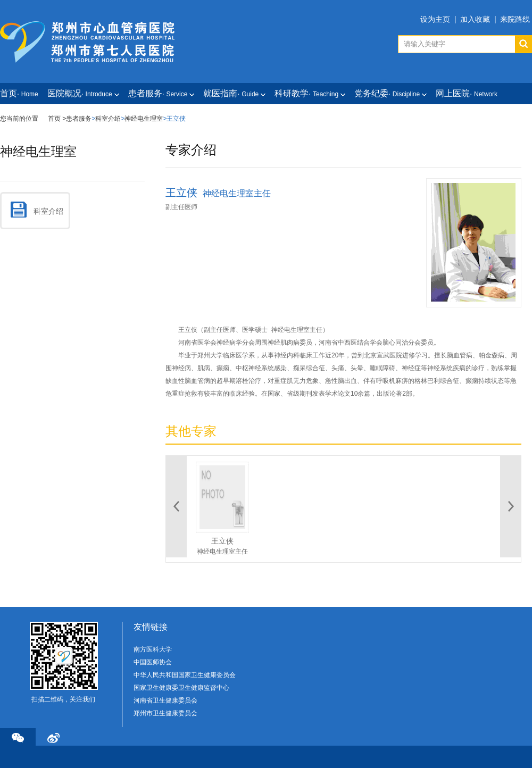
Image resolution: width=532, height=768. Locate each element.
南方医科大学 (153, 649)
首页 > (57, 119)
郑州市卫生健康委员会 (165, 713)
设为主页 (435, 19)
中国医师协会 (153, 662)
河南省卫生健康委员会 (165, 700)
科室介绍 (108, 119)
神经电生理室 (144, 119)
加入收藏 (475, 19)
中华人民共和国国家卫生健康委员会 (185, 675)
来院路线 (515, 19)
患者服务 (79, 119)
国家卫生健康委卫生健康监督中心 (181, 688)
